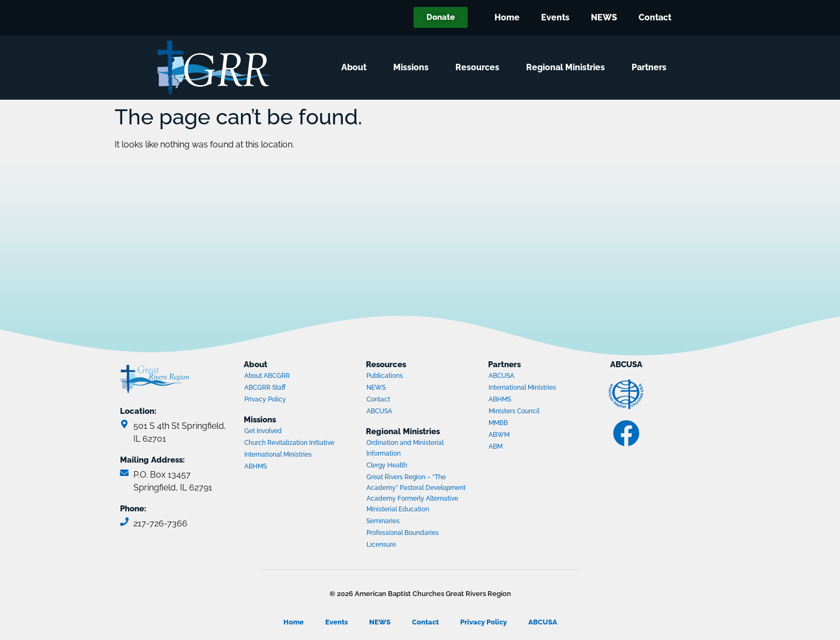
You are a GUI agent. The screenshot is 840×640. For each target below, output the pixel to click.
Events (555, 17)
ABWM (530, 436)
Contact (655, 17)
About (357, 68)
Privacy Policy (265, 399)
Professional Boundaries (403, 533)
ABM (530, 448)
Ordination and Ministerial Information (405, 448)
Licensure (381, 545)
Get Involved (263, 431)
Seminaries (383, 521)
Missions (414, 68)
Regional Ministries (568, 68)
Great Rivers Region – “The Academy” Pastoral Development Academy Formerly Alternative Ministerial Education (416, 493)
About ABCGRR (267, 376)
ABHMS (286, 467)
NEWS (604, 17)
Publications (385, 376)
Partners (652, 68)
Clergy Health (387, 465)
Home (507, 17)
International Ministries (286, 456)
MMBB (530, 424)
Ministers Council (530, 412)
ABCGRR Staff (265, 388)
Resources (480, 68)
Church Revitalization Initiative (289, 443)
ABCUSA (408, 412)
